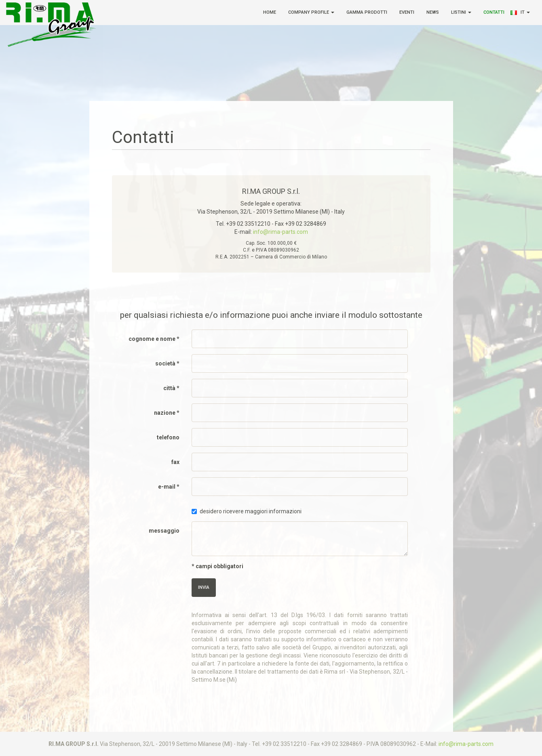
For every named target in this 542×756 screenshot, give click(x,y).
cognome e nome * (154, 339)
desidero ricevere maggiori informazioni (247, 511)
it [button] (525, 12)
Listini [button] (461, 12)
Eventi (407, 12)
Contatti (494, 12)
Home (270, 12)
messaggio (164, 531)
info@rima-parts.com (280, 232)
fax (175, 462)
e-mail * (169, 487)
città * (171, 388)
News (433, 12)
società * (167, 363)
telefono (168, 437)
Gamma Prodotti (367, 12)
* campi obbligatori (217, 566)
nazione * (167, 413)
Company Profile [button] (311, 12)
